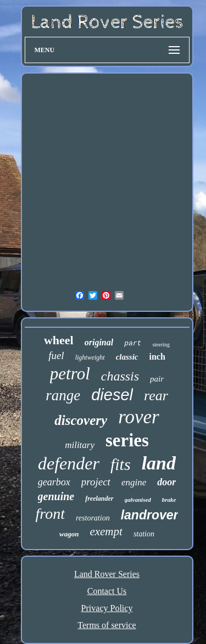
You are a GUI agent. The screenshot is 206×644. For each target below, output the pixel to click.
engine (134, 482)
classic (127, 357)
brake (169, 500)
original (99, 342)
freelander (99, 499)
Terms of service (107, 625)
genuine (56, 496)
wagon (69, 534)
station (144, 534)
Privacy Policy (107, 608)
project (96, 482)
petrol (70, 374)
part (133, 343)
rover (139, 417)
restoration (93, 518)
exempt (106, 531)
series (127, 440)
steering (161, 345)
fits (121, 464)
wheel (59, 340)
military (80, 445)
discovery (81, 420)
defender (69, 463)
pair (157, 379)
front (50, 514)
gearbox (54, 482)
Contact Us (107, 591)
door (166, 482)
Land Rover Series (107, 574)
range (63, 395)
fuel (56, 355)
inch (157, 357)
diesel (112, 395)
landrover (150, 515)
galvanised (138, 500)
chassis (120, 376)
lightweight (90, 357)
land (159, 463)
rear (156, 396)
